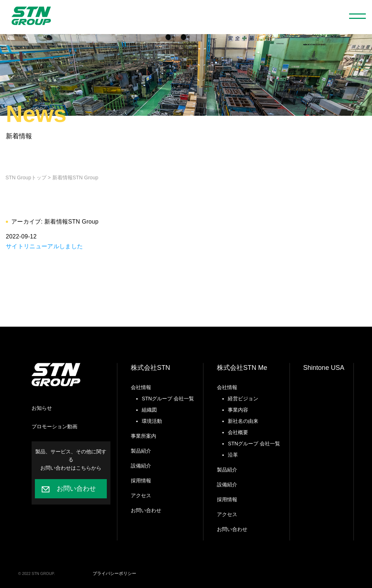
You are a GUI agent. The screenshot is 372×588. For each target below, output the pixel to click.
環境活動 (152, 421)
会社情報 (141, 387)
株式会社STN (150, 368)
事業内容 (238, 410)
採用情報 (141, 481)
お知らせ (42, 408)
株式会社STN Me (242, 368)
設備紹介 (141, 466)
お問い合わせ (76, 489)
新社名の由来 (243, 421)
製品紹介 (141, 451)
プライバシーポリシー (114, 573)
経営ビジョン (243, 399)
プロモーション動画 (54, 426)
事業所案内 (143, 436)
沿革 (233, 455)
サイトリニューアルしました (44, 246)
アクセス (141, 495)
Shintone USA (324, 368)
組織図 (149, 410)
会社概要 (238, 432)
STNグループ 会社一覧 (168, 399)
